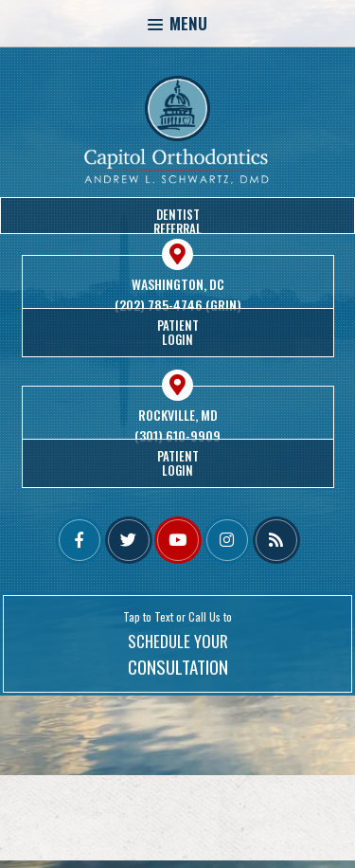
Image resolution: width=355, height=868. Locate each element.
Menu (177, 23)
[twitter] (129, 540)
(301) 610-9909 (177, 436)
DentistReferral (177, 219)
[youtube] (178, 540)
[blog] (276, 540)
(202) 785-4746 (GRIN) (178, 305)
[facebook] (80, 540)
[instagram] (227, 540)
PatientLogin (178, 332)
